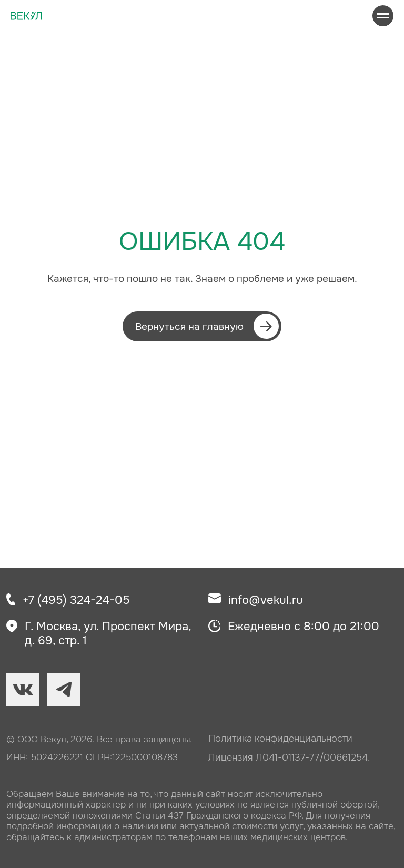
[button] (202, 327)
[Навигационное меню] (383, 16)
